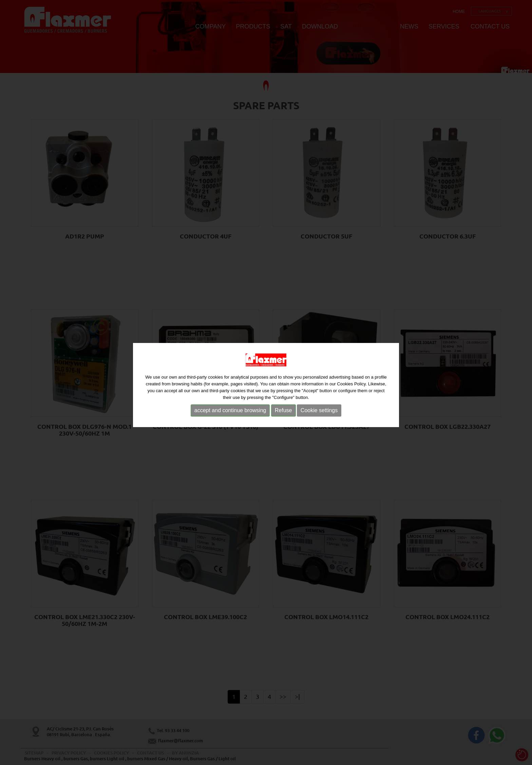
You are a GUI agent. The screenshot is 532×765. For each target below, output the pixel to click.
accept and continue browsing (230, 412)
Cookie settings (319, 412)
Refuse (283, 412)
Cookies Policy (351, 386)
